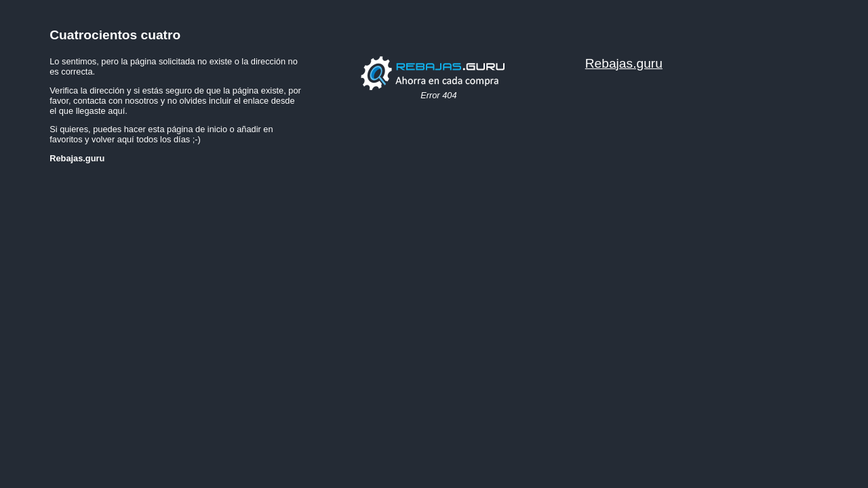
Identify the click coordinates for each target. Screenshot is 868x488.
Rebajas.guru (624, 63)
